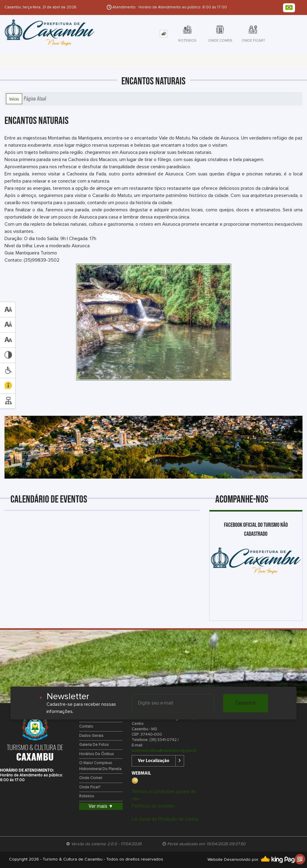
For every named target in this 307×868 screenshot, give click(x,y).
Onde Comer (91, 778)
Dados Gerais (91, 736)
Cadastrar (246, 703)
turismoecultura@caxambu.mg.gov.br (164, 751)
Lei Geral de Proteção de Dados (165, 819)
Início (14, 99)
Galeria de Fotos (94, 745)
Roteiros (87, 796)
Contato (86, 727)
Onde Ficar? (90, 787)
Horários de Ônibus (97, 754)
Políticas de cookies (153, 806)
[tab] (164, 34)
